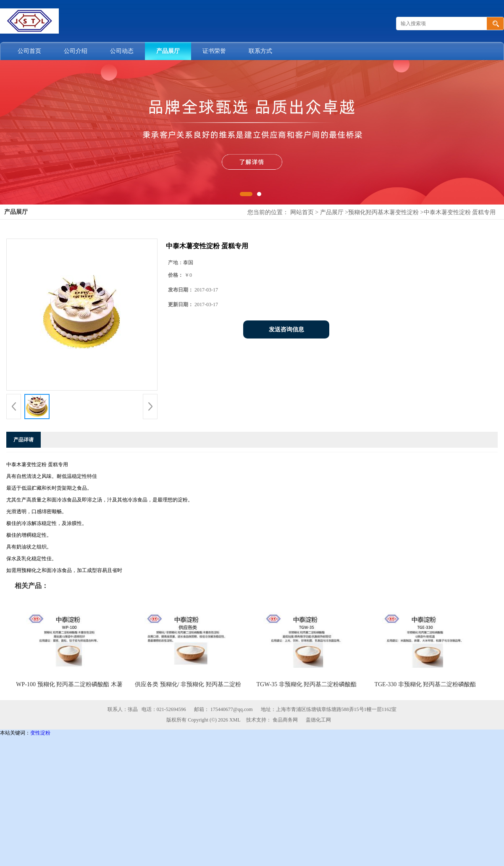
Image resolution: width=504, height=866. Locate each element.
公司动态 (122, 51)
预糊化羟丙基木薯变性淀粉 (383, 212)
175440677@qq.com (232, 709)
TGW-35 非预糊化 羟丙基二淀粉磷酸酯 (307, 684)
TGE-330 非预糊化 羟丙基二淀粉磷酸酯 (425, 684)
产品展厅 (168, 51)
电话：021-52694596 (164, 709)
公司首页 (29, 51)
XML (235, 720)
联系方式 (260, 51)
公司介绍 (76, 51)
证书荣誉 (214, 51)
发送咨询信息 (286, 329)
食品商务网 (285, 720)
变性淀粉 (40, 733)
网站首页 (302, 212)
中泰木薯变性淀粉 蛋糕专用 (460, 212)
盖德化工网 (318, 720)
